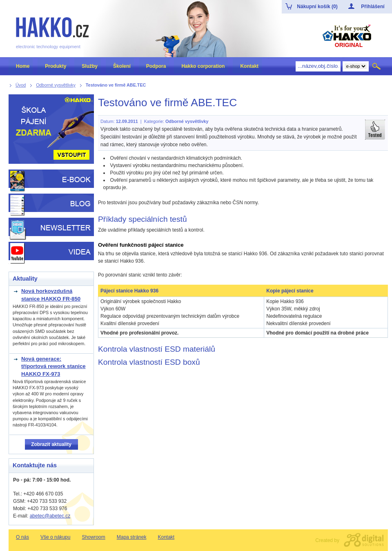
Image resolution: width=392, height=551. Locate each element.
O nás (22, 537)
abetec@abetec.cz (50, 516)
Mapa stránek (132, 537)
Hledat (377, 66)
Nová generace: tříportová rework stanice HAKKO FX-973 (53, 366)
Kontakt (166, 537)
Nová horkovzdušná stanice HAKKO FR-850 (51, 295)
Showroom (93, 537)
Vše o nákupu (55, 537)
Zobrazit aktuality (51, 444)
